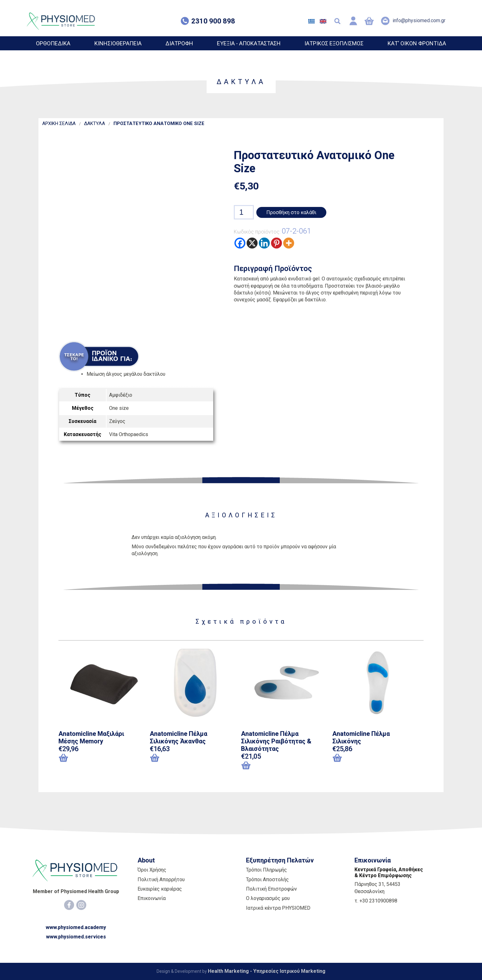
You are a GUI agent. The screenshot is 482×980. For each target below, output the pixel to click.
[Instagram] (81, 905)
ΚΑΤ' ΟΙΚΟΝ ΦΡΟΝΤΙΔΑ (417, 43)
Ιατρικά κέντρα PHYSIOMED (278, 908)
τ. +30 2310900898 (376, 901)
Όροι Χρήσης (152, 870)
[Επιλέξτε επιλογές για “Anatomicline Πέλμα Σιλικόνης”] (348, 758)
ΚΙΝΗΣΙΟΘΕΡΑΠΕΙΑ (118, 43)
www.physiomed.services (76, 937)
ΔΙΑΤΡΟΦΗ (179, 43)
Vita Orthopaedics (129, 434)
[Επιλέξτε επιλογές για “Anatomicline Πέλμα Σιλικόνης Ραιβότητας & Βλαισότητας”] (257, 766)
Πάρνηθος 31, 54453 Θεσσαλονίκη (377, 888)
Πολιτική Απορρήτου (161, 879)
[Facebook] (69, 905)
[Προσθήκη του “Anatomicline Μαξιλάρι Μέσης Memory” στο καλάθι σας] (90, 758)
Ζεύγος (117, 421)
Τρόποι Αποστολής (267, 879)
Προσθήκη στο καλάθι (291, 212)
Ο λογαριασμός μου (268, 898)
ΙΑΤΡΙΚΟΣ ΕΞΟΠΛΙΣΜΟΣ (334, 43)
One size (119, 408)
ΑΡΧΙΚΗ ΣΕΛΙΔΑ (59, 123)
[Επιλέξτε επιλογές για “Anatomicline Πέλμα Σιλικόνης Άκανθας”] (166, 758)
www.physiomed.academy (76, 927)
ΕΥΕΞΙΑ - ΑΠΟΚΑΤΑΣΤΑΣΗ (249, 43)
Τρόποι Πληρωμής (266, 870)
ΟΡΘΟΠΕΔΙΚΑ (53, 43)
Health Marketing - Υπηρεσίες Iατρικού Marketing (267, 971)
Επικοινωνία (152, 898)
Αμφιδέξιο (121, 395)
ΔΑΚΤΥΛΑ (95, 123)
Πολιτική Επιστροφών (271, 889)
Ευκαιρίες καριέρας (160, 889)
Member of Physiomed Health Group (76, 891)
